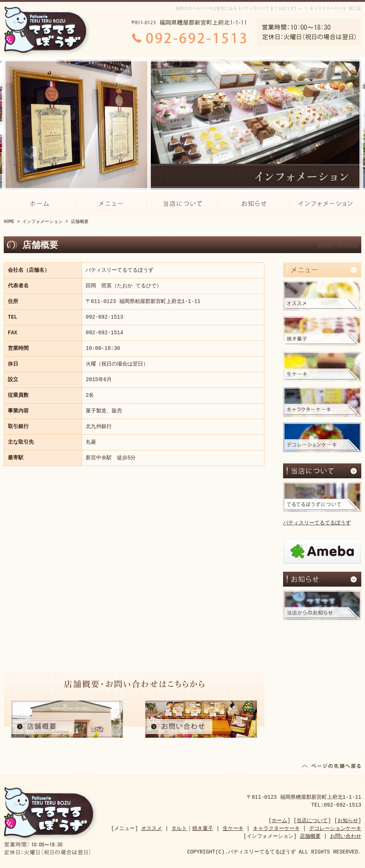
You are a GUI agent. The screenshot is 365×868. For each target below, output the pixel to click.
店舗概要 (67, 719)
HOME (9, 222)
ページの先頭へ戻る (331, 768)
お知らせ (254, 204)
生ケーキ (322, 367)
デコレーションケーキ (322, 437)
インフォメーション (326, 204)
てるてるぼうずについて (322, 497)
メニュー (111, 204)
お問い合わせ (201, 719)
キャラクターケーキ (322, 402)
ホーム (39, 204)
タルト (179, 829)
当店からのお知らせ (322, 605)
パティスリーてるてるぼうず (317, 523)
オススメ (322, 296)
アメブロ (322, 551)
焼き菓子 (322, 331)
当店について (182, 204)
